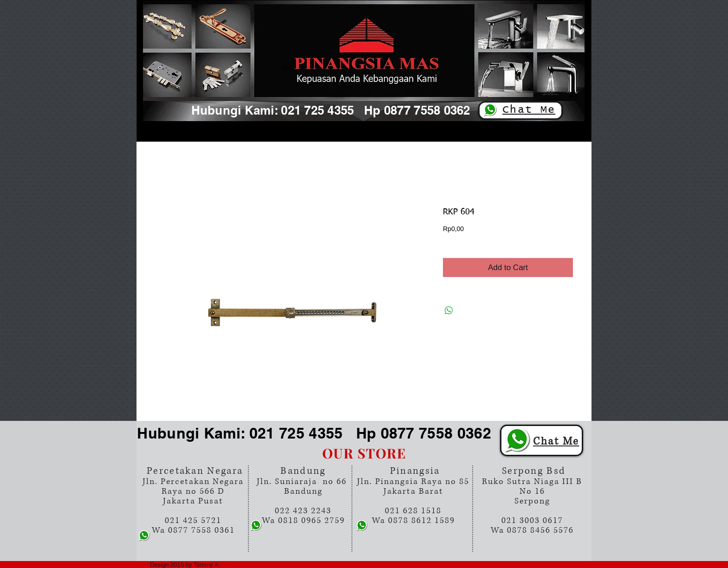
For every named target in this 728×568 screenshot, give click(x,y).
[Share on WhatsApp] (449, 310)
